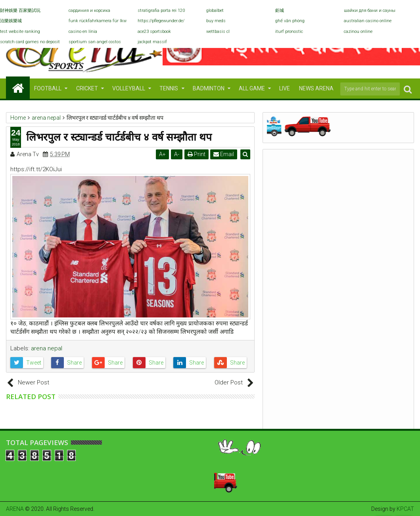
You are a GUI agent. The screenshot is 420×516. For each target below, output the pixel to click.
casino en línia (83, 32)
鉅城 (280, 11)
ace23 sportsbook (154, 32)
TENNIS (169, 88)
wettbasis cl (218, 32)
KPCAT (405, 509)
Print (197, 154)
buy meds (216, 21)
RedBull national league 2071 (335, 248)
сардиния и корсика (89, 11)
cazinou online (358, 32)
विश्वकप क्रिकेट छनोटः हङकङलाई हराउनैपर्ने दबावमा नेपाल (332, 290)
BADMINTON (209, 88)
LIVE (285, 88)
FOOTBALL (48, 88)
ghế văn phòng (290, 21)
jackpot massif (152, 42)
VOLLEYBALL (129, 88)
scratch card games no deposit (30, 42)
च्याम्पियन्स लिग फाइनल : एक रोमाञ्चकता (313, 332)
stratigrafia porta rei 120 (161, 11)
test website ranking (20, 32)
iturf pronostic (289, 32)
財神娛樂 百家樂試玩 (20, 11)
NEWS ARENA (316, 88)
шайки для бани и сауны (370, 11)
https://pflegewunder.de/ (161, 21)
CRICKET (87, 88)
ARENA (15, 509)
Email (224, 154)
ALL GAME (252, 88)
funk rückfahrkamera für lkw (98, 21)
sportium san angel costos (95, 42)
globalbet (215, 11)
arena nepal (47, 348)
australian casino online (368, 21)
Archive (338, 179)
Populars (290, 179)
